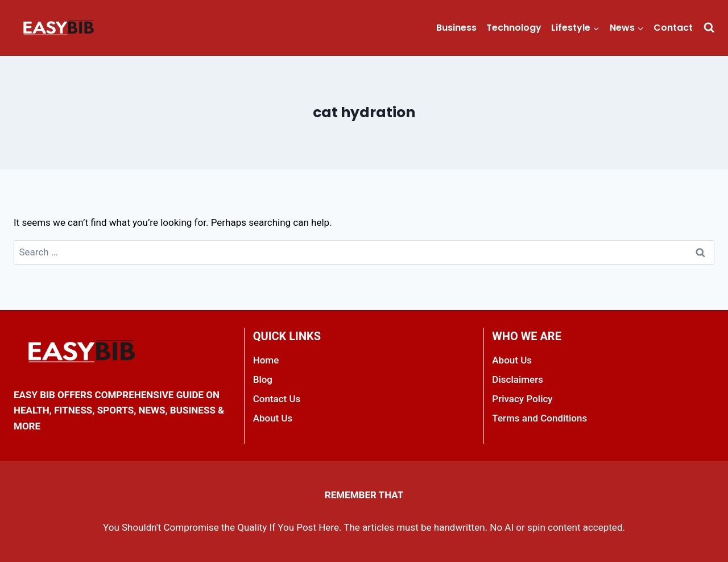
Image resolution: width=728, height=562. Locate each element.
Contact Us (277, 399)
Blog (263, 379)
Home (266, 360)
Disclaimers (518, 379)
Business (456, 28)
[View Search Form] (709, 28)
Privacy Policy (522, 399)
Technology (514, 28)
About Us (273, 418)
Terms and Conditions (539, 418)
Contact (673, 28)
